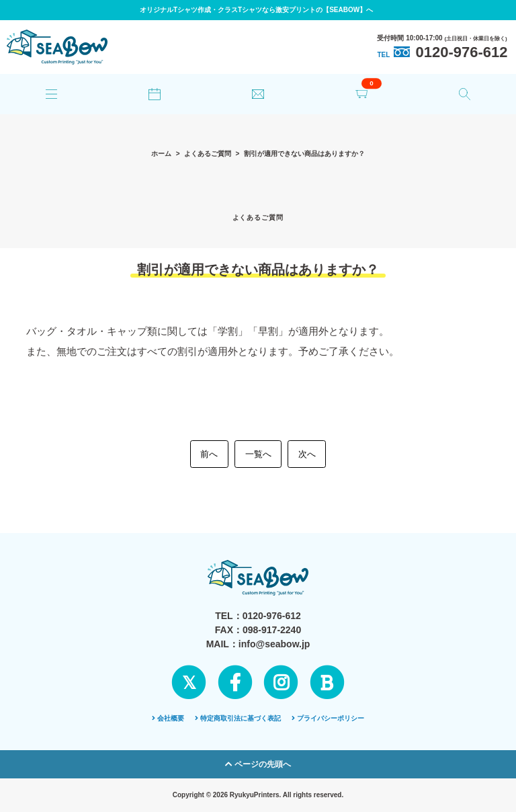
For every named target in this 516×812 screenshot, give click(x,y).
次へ (307, 454)
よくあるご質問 (208, 154)
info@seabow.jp (274, 644)
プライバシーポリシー (328, 718)
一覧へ (258, 454)
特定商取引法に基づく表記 (238, 718)
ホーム (161, 154)
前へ (209, 454)
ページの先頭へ (258, 764)
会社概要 (168, 718)
